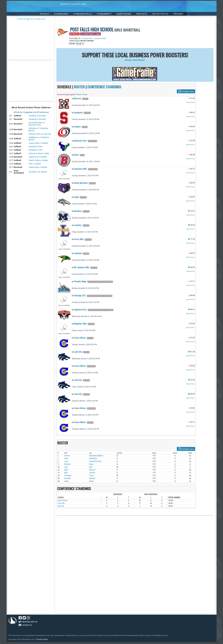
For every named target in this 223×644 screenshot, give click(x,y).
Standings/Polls (83, 14)
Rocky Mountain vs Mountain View (37, 124)
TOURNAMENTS (104, 14)
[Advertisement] (31, 81)
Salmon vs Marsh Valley (39, 153)
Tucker (91, 476)
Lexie (66, 461)
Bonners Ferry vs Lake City (40, 134)
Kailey (66, 481)
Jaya (66, 467)
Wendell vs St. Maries (38, 172)
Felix (91, 467)
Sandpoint (77, 113)
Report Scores (191, 102)
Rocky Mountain (80, 183)
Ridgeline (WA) (79, 324)
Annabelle (68, 476)
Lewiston (77, 225)
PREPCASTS (142, 14)
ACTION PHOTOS (160, 14)
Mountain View (79, 141)
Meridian (77, 211)
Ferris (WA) (78, 239)
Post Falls (61, 503)
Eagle (75, 197)
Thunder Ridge (79, 281)
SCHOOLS (45, 14)
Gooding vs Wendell (37, 116)
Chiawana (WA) (79, 169)
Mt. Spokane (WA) (81, 267)
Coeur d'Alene (79, 338)
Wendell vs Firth (36, 150)
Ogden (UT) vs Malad (38, 157)
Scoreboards (61, 14)
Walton (92, 481)
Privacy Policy (42, 639)
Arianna (67, 456)
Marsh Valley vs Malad (38, 160)
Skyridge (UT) (79, 296)
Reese (91, 464)
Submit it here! (82, 94)
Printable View (186, 91)
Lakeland (77, 253)
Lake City (77, 352)
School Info (87, 38)
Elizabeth (68, 478)
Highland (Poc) (79, 310)
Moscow (76, 99)
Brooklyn (67, 464)
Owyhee (76, 127)
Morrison (92, 470)
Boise (75, 155)
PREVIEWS (178, 14)
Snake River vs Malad (38, 167)
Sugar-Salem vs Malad (38, 143)
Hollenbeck (93, 458)
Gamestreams (124, 14)
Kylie (66, 473)
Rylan (66, 470)
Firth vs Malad (35, 164)
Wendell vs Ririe (36, 147)
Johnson (92, 473)
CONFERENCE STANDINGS (104, 87)
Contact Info (100, 38)
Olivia (66, 458)
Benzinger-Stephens (96, 456)
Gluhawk (92, 478)
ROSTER (79, 87)
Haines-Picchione (95, 461)
